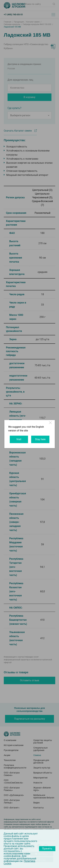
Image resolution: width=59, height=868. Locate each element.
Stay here (40, 439)
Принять (47, 849)
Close (51, 424)
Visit (19, 439)
